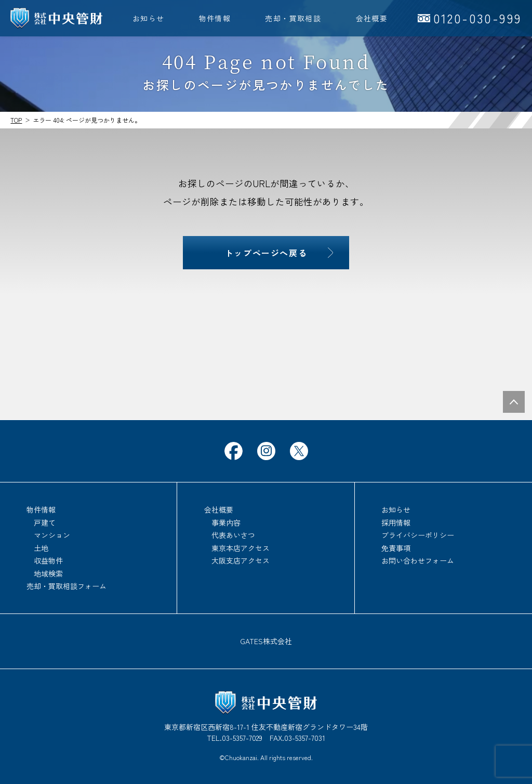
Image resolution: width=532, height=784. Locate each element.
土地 (41, 548)
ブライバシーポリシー (418, 535)
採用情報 (396, 522)
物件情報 (215, 18)
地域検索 (48, 573)
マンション (52, 535)
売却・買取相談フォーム (66, 586)
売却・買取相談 (293, 18)
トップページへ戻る (266, 253)
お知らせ (149, 18)
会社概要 (372, 18)
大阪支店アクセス (241, 560)
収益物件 (48, 560)
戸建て (45, 522)
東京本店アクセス (241, 548)
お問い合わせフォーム (418, 560)
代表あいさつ (233, 535)
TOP (16, 120)
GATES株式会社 (266, 641)
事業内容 (226, 522)
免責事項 (396, 548)
